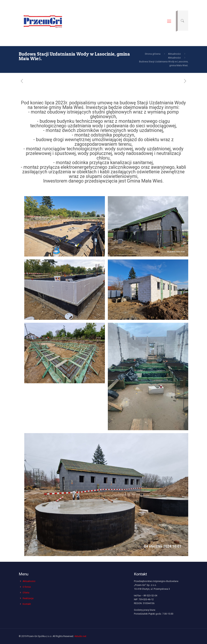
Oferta (26, 593)
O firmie (27, 587)
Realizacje (28, 598)
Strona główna (153, 54)
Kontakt (27, 604)
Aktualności (174, 54)
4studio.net (80, 636)
